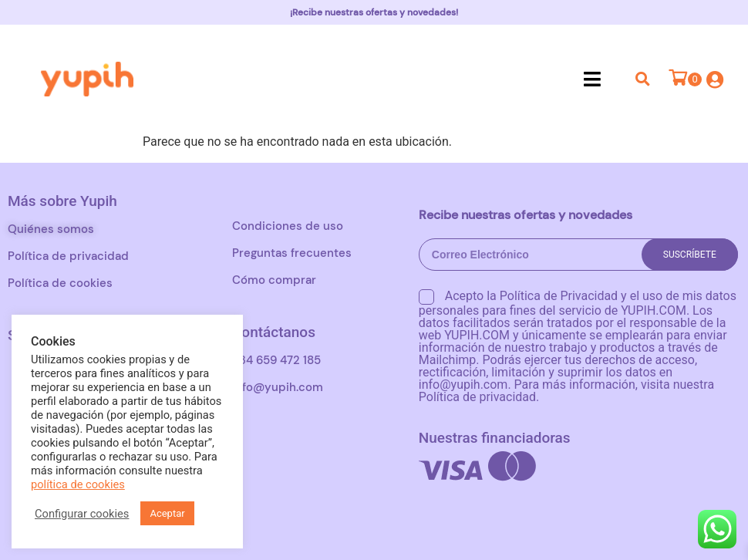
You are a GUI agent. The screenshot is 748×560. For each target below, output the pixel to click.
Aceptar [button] (167, 513)
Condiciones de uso (288, 226)
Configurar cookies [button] (82, 514)
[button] (593, 79)
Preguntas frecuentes (292, 253)
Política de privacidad (68, 256)
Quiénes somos (51, 229)
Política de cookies (60, 283)
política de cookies (78, 484)
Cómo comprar (274, 280)
